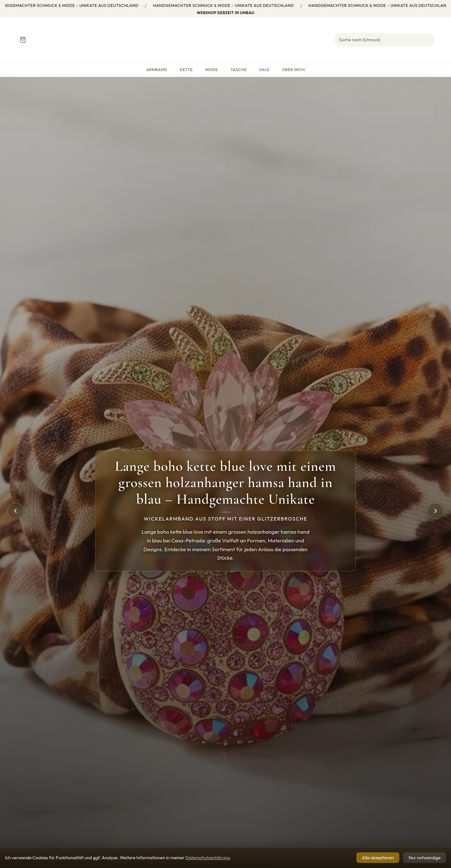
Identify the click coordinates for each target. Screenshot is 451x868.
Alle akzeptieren (378, 858)
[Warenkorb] (23, 40)
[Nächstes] (435, 511)
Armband (156, 69)
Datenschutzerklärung (207, 858)
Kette (186, 69)
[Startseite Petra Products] (225, 40)
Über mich (294, 69)
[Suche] (385, 40)
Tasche (239, 69)
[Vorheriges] (16, 511)
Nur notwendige (425, 858)
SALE (264, 69)
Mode (212, 69)
